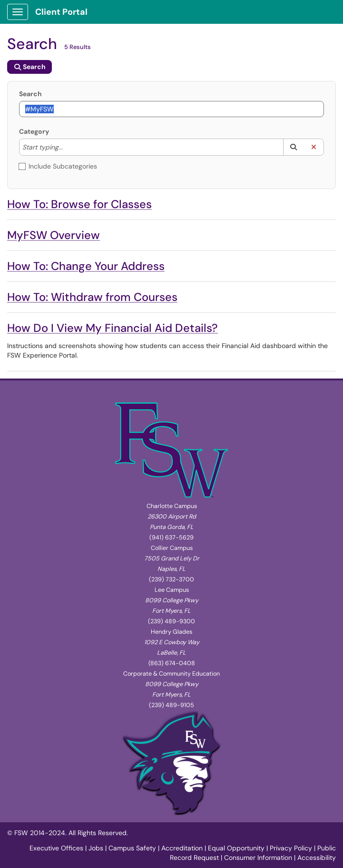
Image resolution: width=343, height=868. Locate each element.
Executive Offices (56, 848)
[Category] (68, 147)
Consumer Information (258, 858)
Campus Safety (132, 848)
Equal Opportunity (236, 848)
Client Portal (61, 12)
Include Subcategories (58, 166)
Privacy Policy (291, 848)
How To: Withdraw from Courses (92, 297)
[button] (293, 147)
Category (34, 131)
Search (30, 94)
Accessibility (317, 858)
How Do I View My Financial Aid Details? (113, 328)
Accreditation (182, 848)
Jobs (96, 848)
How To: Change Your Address (86, 266)
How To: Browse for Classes (79, 204)
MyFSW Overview (54, 235)
